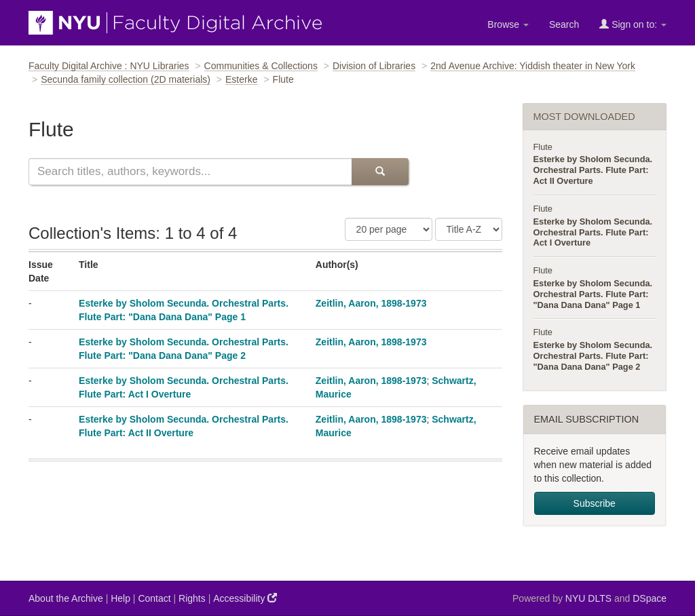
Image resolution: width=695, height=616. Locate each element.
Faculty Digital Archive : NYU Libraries (109, 66)
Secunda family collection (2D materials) (126, 79)
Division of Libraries (374, 66)
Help (120, 598)
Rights (192, 598)
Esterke (241, 79)
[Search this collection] (190, 172)
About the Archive (66, 598)
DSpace (650, 598)
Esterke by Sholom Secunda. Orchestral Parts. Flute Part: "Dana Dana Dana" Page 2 (593, 356)
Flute (543, 147)
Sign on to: (633, 24)
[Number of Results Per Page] (389, 229)
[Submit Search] (380, 172)
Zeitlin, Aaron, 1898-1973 (371, 303)
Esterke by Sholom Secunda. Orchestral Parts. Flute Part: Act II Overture (593, 170)
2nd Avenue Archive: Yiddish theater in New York (533, 66)
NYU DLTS (588, 598)
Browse (508, 24)
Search (564, 24)
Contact (154, 598)
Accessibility (245, 598)
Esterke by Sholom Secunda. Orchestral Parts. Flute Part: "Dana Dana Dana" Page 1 (593, 294)
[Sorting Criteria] (469, 229)
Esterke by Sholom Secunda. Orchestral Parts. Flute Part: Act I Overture (593, 232)
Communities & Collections (261, 66)
